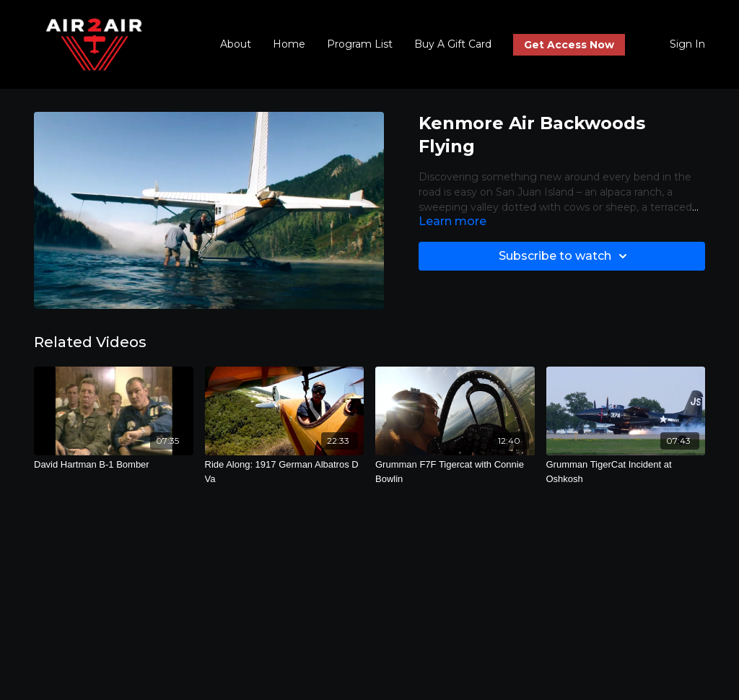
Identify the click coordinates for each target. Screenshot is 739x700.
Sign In (687, 44)
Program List (360, 44)
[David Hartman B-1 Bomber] (114, 465)
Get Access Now (569, 45)
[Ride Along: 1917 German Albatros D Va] (285, 472)
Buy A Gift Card (453, 44)
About (236, 44)
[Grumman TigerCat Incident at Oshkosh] (626, 472)
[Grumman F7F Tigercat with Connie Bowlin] (455, 472)
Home (289, 44)
